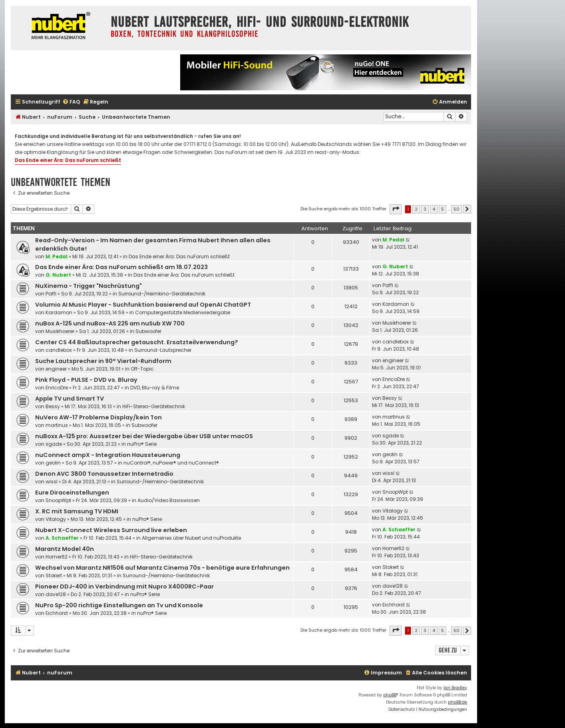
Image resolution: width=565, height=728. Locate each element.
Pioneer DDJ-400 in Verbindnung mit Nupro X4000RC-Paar (124, 586)
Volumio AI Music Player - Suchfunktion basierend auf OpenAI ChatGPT (143, 305)
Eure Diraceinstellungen (72, 493)
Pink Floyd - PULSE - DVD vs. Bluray (86, 380)
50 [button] (457, 209)
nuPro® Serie (142, 444)
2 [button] (416, 209)
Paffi (51, 294)
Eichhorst (57, 613)
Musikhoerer (60, 331)
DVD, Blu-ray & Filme (155, 388)
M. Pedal (57, 256)
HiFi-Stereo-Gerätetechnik (154, 406)
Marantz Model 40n (65, 549)
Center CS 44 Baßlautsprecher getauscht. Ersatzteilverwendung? (137, 342)
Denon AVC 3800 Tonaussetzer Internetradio (104, 474)
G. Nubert (58, 275)
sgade (54, 444)
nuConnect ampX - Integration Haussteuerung (108, 455)
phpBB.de (458, 702)
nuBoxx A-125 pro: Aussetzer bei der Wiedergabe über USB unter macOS (144, 436)
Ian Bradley (455, 688)
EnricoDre (57, 388)
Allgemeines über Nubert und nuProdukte (191, 538)
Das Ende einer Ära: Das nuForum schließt (68, 160)
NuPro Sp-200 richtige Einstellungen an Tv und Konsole (119, 605)
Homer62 (57, 557)
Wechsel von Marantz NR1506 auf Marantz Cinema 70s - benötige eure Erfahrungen (162, 568)
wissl (52, 482)
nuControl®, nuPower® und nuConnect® (171, 463)
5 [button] (443, 209)
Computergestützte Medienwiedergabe (183, 312)
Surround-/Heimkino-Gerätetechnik (162, 294)
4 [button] (434, 209)
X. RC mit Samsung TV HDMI (77, 511)
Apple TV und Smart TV (70, 399)
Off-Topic (142, 369)
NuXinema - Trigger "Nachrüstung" (89, 286)
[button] (396, 209)
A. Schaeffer (62, 538)
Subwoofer (148, 331)
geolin (53, 463)
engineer (56, 369)
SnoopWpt (58, 500)
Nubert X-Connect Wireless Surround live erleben (111, 530)
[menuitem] (71, 102)
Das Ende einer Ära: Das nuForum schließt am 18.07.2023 (121, 267)
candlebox (59, 350)
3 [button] (425, 209)
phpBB (390, 695)
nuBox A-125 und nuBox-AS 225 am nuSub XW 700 (110, 323)
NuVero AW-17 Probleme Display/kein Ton (98, 417)
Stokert (54, 575)
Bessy (53, 406)
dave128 (56, 594)
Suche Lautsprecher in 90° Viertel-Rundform (103, 361)
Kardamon (59, 312)
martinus (57, 425)
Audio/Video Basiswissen (169, 500)
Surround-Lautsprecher (163, 350)
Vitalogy (56, 519)
